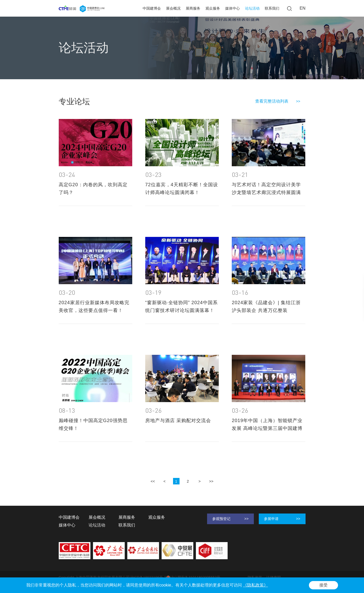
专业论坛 (97, 72)
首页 (62, 72)
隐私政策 (255, 577)
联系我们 (272, 8)
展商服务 (193, 8)
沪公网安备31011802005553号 (193, 578)
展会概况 (173, 8)
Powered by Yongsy (75, 583)
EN (302, 8)
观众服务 (213, 8)
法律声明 (274, 577)
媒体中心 (233, 8)
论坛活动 (252, 8)
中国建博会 (152, 8)
